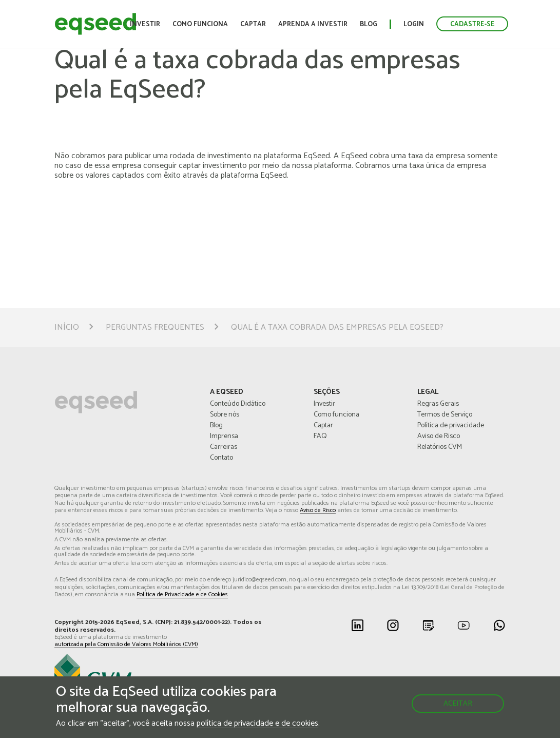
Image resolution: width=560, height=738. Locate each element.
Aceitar (458, 704)
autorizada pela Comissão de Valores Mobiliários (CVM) (126, 645)
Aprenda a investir (313, 24)
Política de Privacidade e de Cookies (182, 595)
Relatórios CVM (440, 447)
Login (414, 24)
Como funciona (200, 24)
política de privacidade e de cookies (257, 724)
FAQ (320, 437)
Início (67, 328)
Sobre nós (225, 415)
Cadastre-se (472, 24)
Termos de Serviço (445, 415)
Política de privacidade (451, 426)
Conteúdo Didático (238, 404)
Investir (145, 24)
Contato (221, 458)
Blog (369, 24)
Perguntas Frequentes (155, 328)
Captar (253, 24)
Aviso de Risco (439, 437)
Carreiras (224, 447)
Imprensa (224, 437)
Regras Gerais (438, 404)
